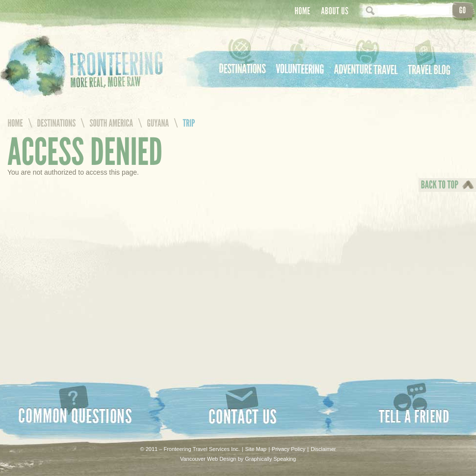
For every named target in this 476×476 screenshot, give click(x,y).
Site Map (256, 449)
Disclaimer (323, 449)
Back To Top (437, 192)
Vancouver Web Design (208, 459)
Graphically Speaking (270, 459)
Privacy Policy (289, 449)
